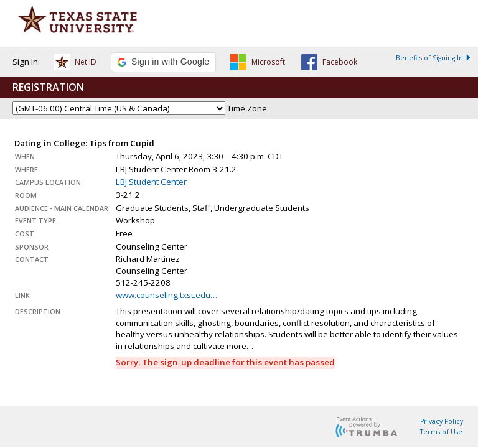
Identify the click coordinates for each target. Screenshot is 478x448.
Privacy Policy (442, 421)
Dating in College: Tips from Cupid (84, 143)
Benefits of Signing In (434, 58)
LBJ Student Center (151, 182)
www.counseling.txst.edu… (166, 295)
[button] (75, 64)
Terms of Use (441, 432)
